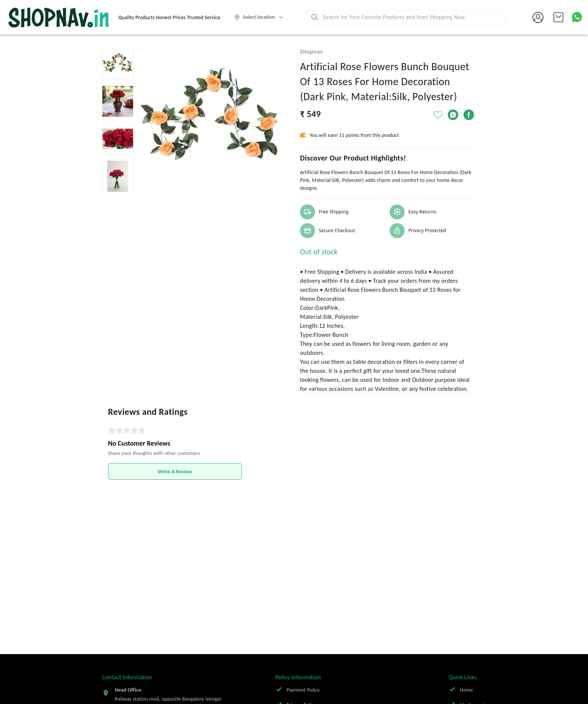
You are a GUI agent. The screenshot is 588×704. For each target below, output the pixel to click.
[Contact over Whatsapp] (577, 17)
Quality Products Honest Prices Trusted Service (169, 17)
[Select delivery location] (259, 17)
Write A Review (175, 472)
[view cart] (558, 17)
